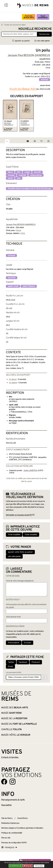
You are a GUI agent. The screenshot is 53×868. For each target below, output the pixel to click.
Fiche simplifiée (14, 535)
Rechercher (44, 34)
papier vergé (13, 286)
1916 (23, 233)
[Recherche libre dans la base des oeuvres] (19, 34)
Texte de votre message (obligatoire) (20, 581)
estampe (45, 80)
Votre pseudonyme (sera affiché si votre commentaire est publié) (26, 606)
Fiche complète (31, 535)
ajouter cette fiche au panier (20, 552)
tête (19, 172)
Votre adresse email (13, 617)
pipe (19, 178)
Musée (43, 17)
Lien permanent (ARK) (14, 673)
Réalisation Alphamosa (10, 823)
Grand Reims (22, 818)
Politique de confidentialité (12, 833)
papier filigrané (29, 286)
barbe (10, 178)
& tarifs (13, 800)
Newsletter (6, 805)
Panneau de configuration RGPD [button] (14, 843)
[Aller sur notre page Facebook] (4, 782)
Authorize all (16, 866)
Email (10, 667)
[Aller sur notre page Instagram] (13, 782)
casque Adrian (36, 175)
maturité (22, 175)
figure (10, 172)
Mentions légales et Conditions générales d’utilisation (22, 828)
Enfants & (10, 758)
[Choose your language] (9, 848)
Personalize (39, 866)
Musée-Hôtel (16, 735)
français (11, 175)
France (18, 230)
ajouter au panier (21, 41)
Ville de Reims (7, 818)
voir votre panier (42, 41)
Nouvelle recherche (35, 29)
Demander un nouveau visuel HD (19, 515)
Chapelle (11, 730)
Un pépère (25, 121)
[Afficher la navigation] (6, 5)
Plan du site (6, 838)
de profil (37, 172)
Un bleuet (8, 121)
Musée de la (14, 719)
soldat (27, 172)
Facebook (23, 662)
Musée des (29, 17)
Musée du (19, 724)
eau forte (12, 278)
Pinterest (36, 662)
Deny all (28, 866)
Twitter (11, 662)
